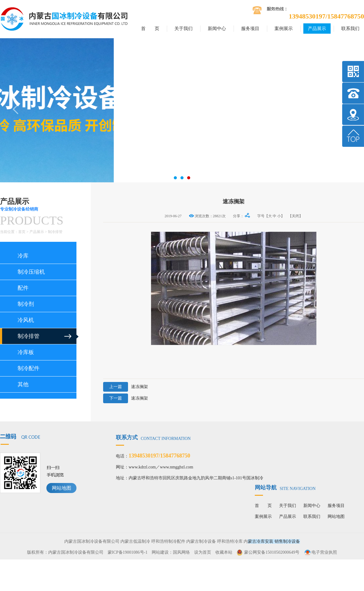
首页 (22, 232)
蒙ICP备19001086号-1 (128, 552)
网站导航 (285, 488)
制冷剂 (26, 304)
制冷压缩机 (31, 272)
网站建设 (160, 552)
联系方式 (153, 437)
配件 (23, 288)
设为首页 (203, 552)
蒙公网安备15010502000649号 (272, 552)
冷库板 (26, 352)
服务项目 (250, 29)
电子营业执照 (320, 552)
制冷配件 (29, 368)
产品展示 (317, 29)
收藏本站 (224, 552)
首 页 (150, 29)
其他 (23, 384)
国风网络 (181, 552)
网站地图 (62, 488)
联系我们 (350, 29)
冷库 (23, 256)
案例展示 (284, 29)
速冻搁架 (126, 387)
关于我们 (184, 29)
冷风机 (26, 320)
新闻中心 (217, 29)
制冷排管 (55, 232)
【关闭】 (295, 216)
